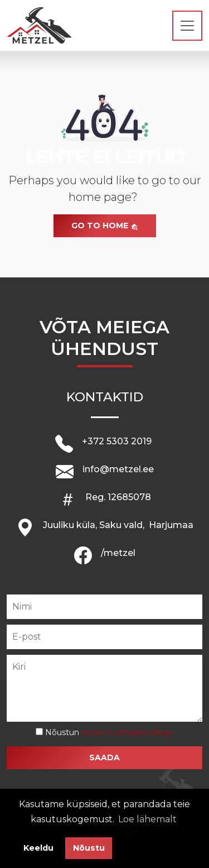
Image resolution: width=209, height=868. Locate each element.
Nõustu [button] (89, 848)
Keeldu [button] (38, 848)
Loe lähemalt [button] (147, 819)
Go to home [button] (105, 226)
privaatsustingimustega (127, 732)
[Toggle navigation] (187, 26)
